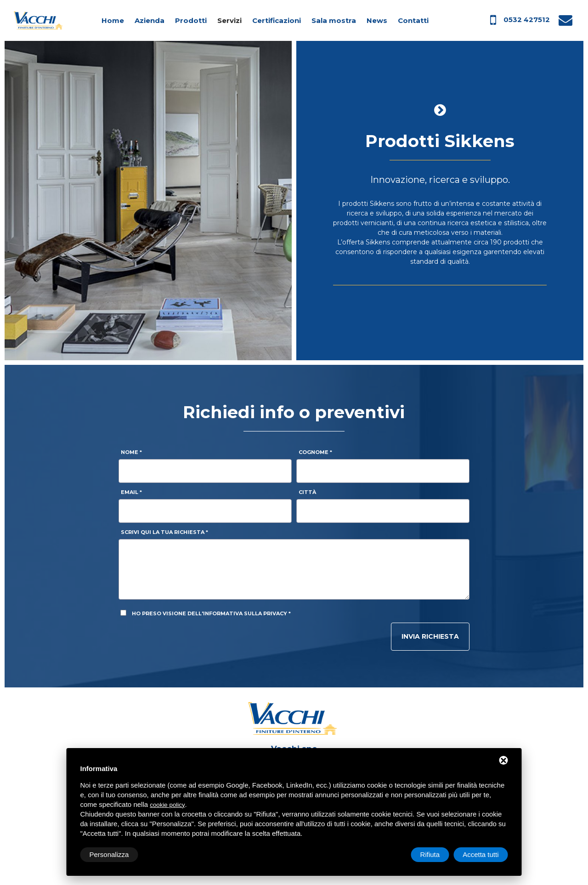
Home (113, 20)
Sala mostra (334, 20)
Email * (131, 492)
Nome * (131, 452)
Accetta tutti (481, 854)
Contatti (413, 20)
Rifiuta (430, 854)
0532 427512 (527, 20)
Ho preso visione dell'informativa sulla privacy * (211, 613)
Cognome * (315, 452)
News (377, 20)
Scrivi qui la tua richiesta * (164, 532)
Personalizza (109, 854)
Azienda (150, 20)
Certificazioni (277, 20)
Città (307, 492)
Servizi (229, 20)
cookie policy (167, 805)
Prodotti (191, 20)
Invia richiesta (430, 636)
